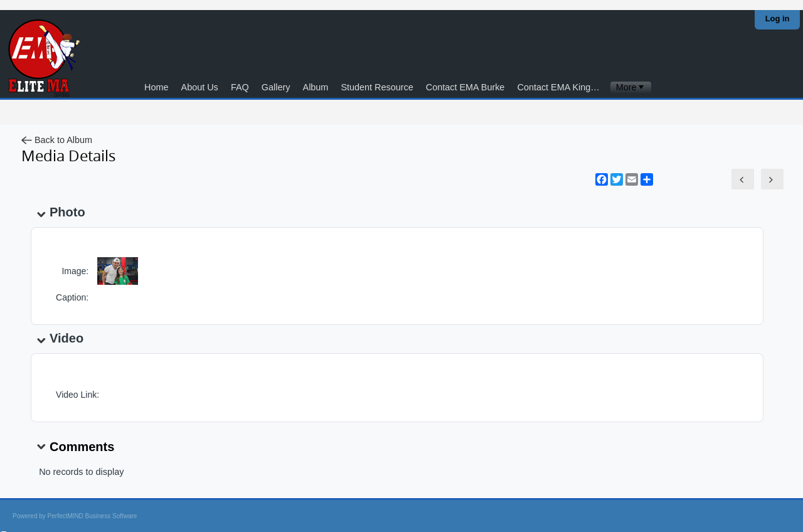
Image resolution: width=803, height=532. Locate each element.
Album (316, 87)
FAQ (240, 87)
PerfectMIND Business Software (93, 516)
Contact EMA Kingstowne (562, 87)
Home (156, 87)
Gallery (276, 87)
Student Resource (377, 87)
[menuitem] (631, 88)
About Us (200, 87)
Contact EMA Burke (465, 87)
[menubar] (631, 88)
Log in (778, 19)
